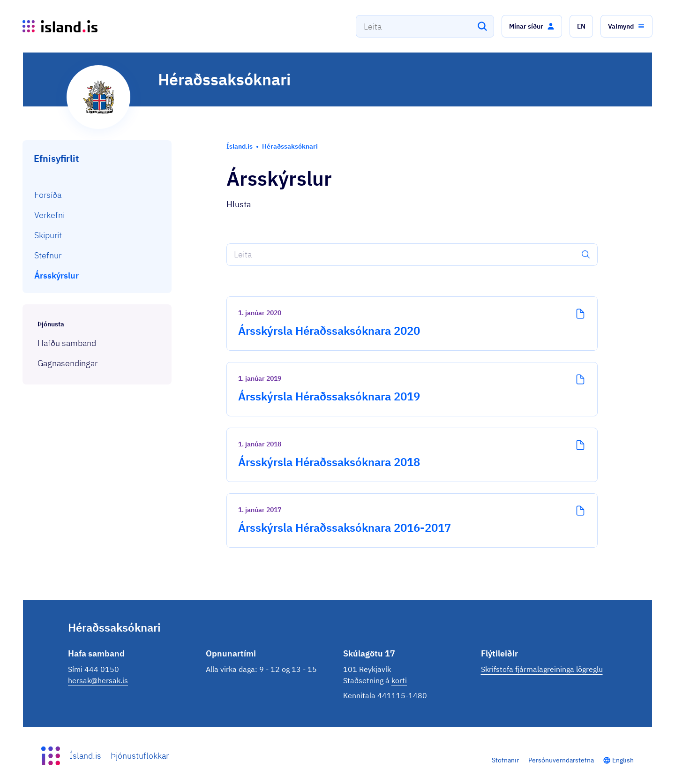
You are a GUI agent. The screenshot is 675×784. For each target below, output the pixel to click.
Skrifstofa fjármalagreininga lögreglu (542, 669)
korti (399, 680)
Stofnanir (505, 760)
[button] (532, 26)
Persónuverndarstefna (561, 760)
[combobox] (425, 26)
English (623, 760)
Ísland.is (85, 756)
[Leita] (482, 26)
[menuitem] (97, 195)
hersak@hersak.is (98, 680)
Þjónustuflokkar (140, 756)
